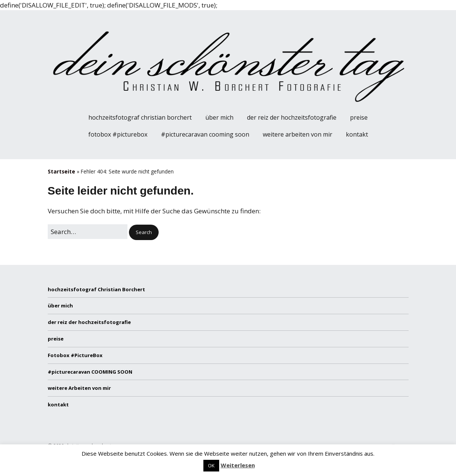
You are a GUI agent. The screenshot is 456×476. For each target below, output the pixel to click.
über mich (219, 117)
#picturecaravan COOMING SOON (205, 134)
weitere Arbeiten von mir (298, 134)
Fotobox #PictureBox (118, 134)
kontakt (357, 134)
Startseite (61, 171)
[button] (144, 232)
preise (359, 117)
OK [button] (211, 465)
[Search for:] (88, 232)
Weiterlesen (238, 465)
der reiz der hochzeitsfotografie (292, 117)
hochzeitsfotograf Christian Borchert (140, 117)
